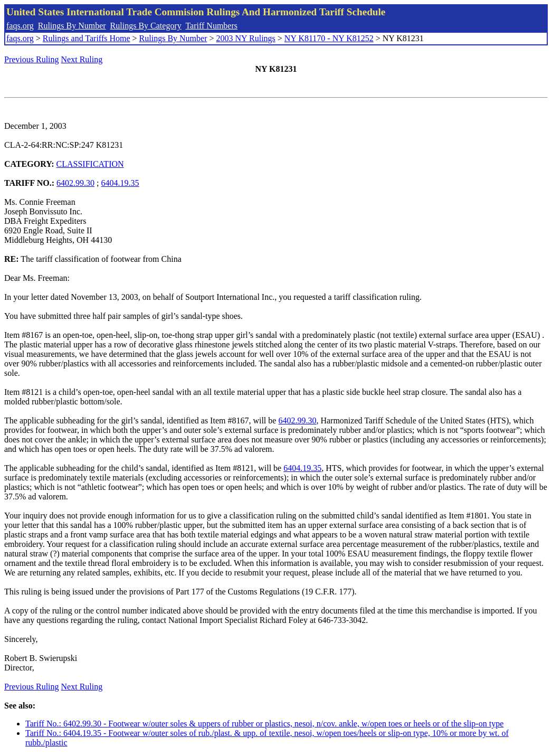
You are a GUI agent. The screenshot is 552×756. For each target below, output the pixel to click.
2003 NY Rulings (246, 38)
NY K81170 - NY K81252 (329, 38)
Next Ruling (82, 59)
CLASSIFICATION (90, 164)
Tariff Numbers (211, 26)
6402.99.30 (75, 183)
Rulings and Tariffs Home (87, 38)
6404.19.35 (120, 183)
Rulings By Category (146, 26)
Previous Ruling (32, 59)
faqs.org (20, 26)
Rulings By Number (72, 26)
